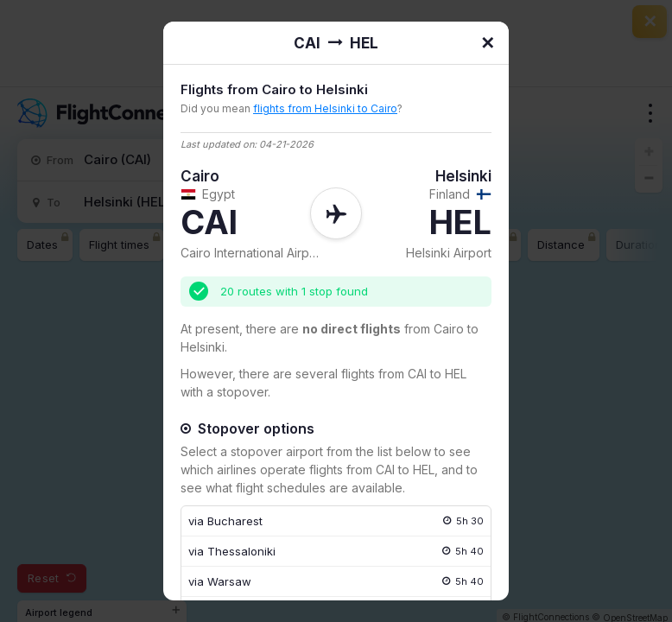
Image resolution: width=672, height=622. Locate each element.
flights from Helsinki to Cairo (325, 108)
